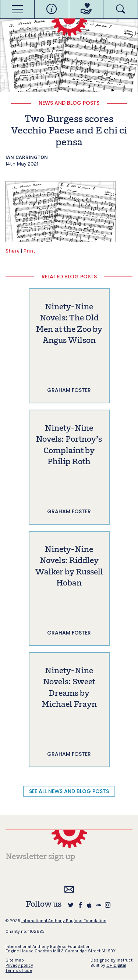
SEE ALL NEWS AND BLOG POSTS (69, 791)
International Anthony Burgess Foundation (64, 921)
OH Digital (116, 965)
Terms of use (19, 970)
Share (13, 251)
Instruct (125, 960)
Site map (15, 960)
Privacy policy (19, 965)
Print (29, 251)
